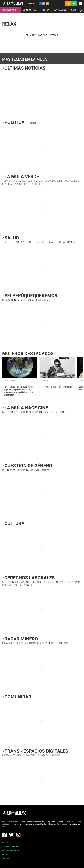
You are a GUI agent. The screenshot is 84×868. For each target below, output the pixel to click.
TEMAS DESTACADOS (10, 10)
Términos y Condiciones (11, 847)
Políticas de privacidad (10, 851)
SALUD (73, 10)
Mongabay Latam (10, 381)
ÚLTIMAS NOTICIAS (30, 10)
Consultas (6, 859)
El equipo (6, 843)
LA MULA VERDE (60, 10)
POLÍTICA (46, 10)
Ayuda (4, 855)
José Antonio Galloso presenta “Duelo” (57, 387)
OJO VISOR (45, 381)
